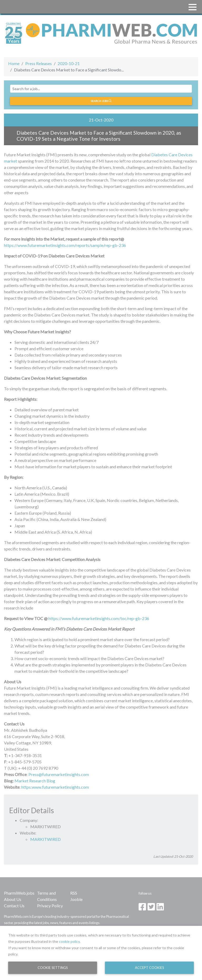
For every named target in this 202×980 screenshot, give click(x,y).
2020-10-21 (69, 63)
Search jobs (101, 101)
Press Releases (39, 63)
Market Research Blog (35, 781)
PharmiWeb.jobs (19, 893)
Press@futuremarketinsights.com (59, 774)
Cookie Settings (53, 968)
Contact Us (14, 906)
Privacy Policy (50, 906)
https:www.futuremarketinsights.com (55, 787)
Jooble (76, 899)
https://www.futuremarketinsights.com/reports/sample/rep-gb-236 (65, 245)
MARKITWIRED (46, 839)
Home (14, 63)
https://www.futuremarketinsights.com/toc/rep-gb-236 (99, 618)
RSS (74, 893)
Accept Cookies (150, 968)
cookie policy (69, 941)
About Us (13, 899)
